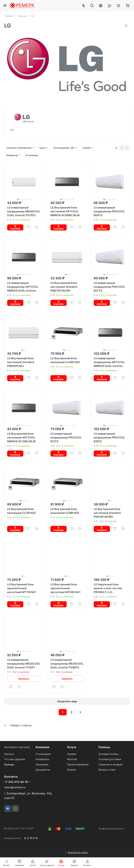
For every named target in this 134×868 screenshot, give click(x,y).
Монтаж (72, 759)
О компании (43, 754)
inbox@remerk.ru (15, 787)
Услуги (72, 747)
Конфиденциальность (111, 828)
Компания (42, 747)
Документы (43, 770)
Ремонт (72, 770)
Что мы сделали (15, 759)
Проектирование (78, 764)
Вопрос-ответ (107, 770)
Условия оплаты (109, 754)
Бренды (9, 764)
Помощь (104, 747)
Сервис (72, 754)
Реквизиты (42, 759)
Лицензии (42, 764)
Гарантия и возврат (111, 764)
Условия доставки (110, 759)
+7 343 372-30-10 (16, 782)
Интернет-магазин (17, 747)
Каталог (9, 754)
